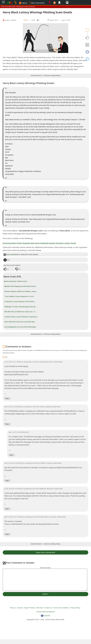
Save (7, 260)
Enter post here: (45, 568)
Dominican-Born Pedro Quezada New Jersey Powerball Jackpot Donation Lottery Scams (39, 243)
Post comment (11, 254)
